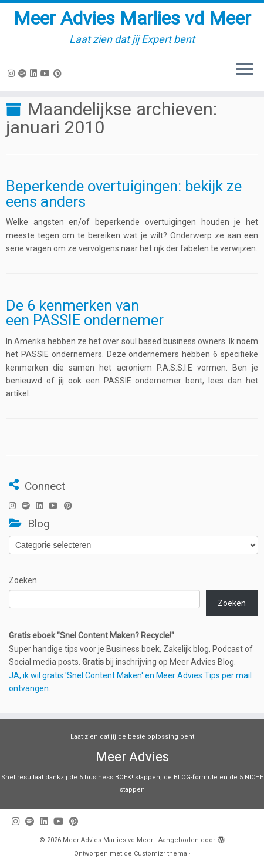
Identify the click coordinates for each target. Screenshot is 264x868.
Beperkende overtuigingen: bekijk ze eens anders (124, 194)
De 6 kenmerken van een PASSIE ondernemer (85, 313)
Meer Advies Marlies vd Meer (132, 18)
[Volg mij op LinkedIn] (35, 73)
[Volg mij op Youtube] (47, 73)
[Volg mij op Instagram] (13, 73)
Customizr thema (160, 854)
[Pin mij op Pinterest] (59, 73)
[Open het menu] (245, 70)
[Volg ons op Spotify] (24, 73)
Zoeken (23, 580)
